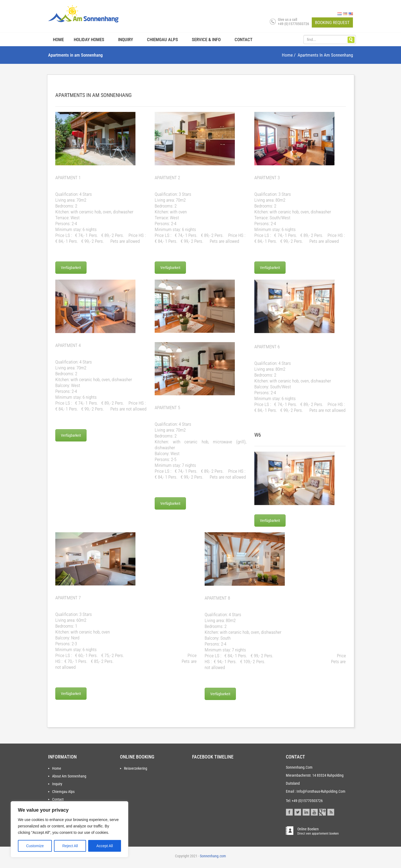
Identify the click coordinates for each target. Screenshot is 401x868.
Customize (35, 846)
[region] (69, 829)
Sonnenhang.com (213, 856)
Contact (244, 40)
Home (58, 40)
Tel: (288, 801)
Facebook (289, 811)
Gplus (323, 811)
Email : (291, 791)
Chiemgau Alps (162, 40)
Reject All (70, 846)
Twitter (298, 811)
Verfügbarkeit (71, 268)
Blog (331, 811)
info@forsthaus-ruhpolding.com (321, 791)
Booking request (332, 22)
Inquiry (126, 40)
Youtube (314, 811)
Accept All (105, 846)
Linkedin (306, 811)
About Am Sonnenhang (69, 776)
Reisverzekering (136, 768)
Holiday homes (89, 40)
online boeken (318, 831)
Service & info (206, 40)
